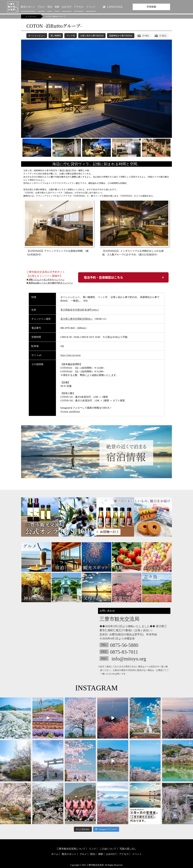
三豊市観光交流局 (95, 865)
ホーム (55, 854)
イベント (91, 7)
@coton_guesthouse (70, 411)
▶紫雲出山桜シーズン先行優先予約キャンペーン (50, 283)
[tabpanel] (96, 89)
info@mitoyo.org (129, 659)
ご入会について (108, 849)
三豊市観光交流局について (71, 849)
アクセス (79, 7)
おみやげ (67, 7)
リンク (92, 849)
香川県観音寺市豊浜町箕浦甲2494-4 (80, 310)
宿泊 (50, 7)
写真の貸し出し (128, 849)
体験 (57, 7)
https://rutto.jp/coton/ (71, 355)
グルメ (41, 7)
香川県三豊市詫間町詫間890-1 (77, 319)
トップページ (31, 16)
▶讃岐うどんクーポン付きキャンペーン (46, 280)
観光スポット (28, 7)
